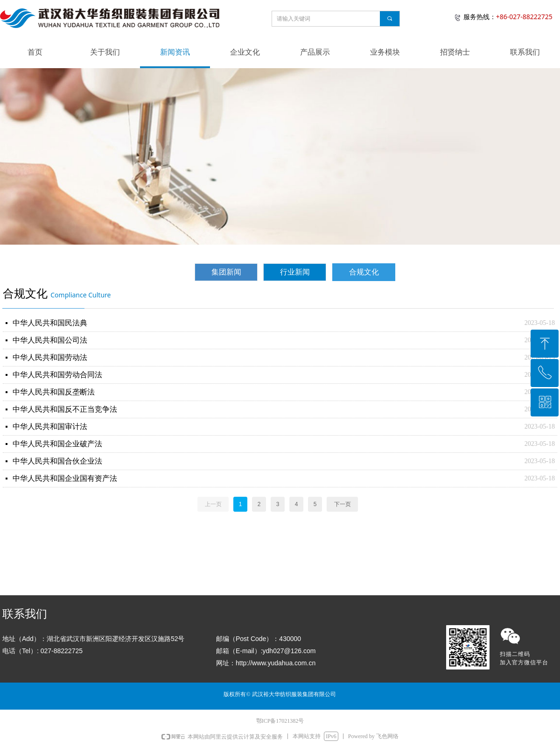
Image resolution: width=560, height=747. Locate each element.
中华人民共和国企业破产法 (57, 444)
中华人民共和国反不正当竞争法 (65, 409)
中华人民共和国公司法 (50, 340)
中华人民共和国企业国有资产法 (65, 478)
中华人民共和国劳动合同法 (57, 375)
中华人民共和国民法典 (50, 323)
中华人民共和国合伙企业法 (57, 461)
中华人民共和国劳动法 (50, 357)
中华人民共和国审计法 (50, 426)
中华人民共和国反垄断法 (54, 392)
